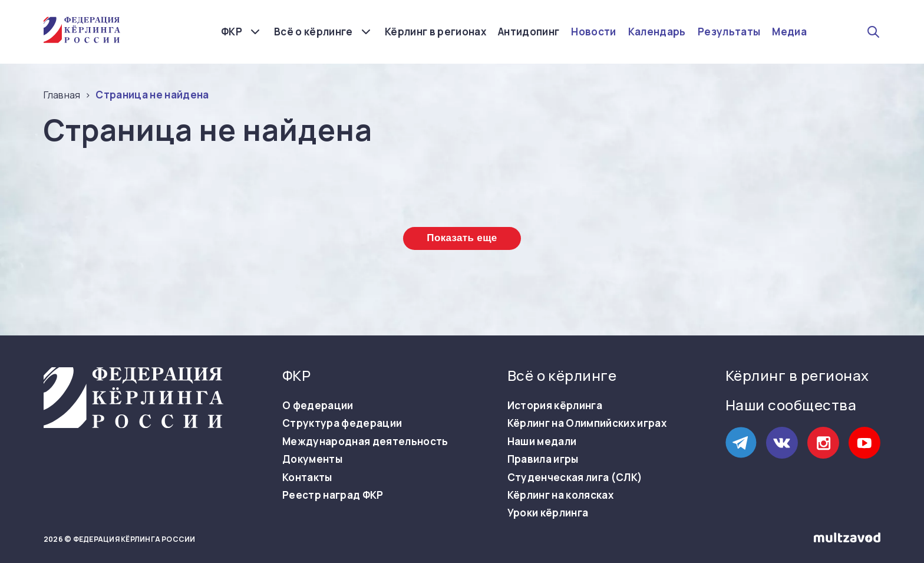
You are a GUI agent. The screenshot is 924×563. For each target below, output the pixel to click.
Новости (593, 32)
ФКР (232, 32)
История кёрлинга (555, 406)
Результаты (729, 32)
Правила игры (543, 459)
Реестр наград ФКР (333, 495)
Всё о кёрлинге (313, 32)
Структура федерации (342, 423)
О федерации (318, 406)
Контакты (307, 478)
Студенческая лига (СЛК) (575, 478)
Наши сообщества (791, 405)
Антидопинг (529, 32)
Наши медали (542, 442)
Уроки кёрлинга (548, 513)
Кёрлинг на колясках (560, 495)
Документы (312, 459)
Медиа (789, 32)
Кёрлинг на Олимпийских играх (587, 423)
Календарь (657, 32)
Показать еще (462, 238)
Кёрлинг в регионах (435, 32)
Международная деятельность (365, 442)
